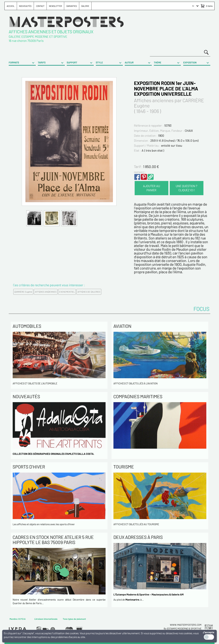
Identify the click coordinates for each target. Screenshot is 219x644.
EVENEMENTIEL (67, 292)
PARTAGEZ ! (140, 172)
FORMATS (14, 62)
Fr (193, 6)
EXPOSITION (190, 62)
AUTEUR (129, 62)
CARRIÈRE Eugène (23, 292)
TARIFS (42, 62)
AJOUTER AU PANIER (152, 188)
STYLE (99, 62)
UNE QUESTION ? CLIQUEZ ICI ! (186, 188)
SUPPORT (72, 62)
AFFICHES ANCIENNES (46, 292)
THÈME (157, 62)
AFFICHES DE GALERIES (89, 292)
